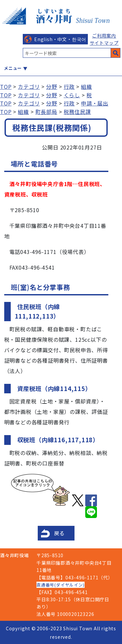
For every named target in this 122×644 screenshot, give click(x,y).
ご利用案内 (104, 36)
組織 (87, 86)
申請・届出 (95, 103)
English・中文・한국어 (60, 39)
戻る (60, 533)
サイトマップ (104, 43)
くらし (72, 95)
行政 (69, 86)
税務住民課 (77, 112)
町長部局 (46, 112)
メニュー (13, 68)
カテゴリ (29, 86)
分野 (52, 86)
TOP (6, 86)
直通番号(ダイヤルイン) (61, 585)
